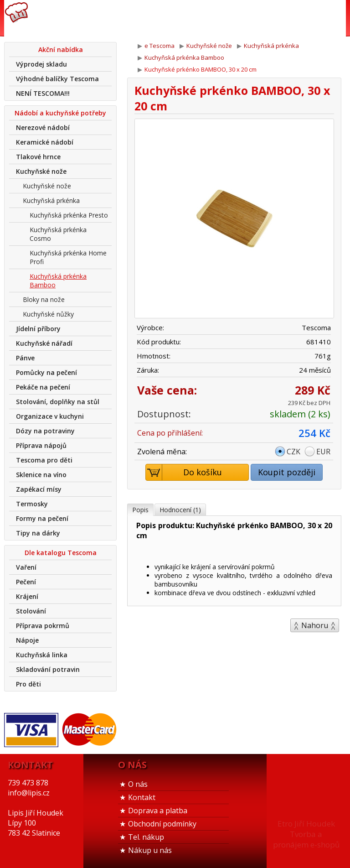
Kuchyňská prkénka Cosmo (58, 234)
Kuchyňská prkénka (51, 200)
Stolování (31, 611)
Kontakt (142, 797)
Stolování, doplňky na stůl (58, 402)
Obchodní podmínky (162, 824)
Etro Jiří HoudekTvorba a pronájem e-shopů (306, 834)
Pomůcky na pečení (46, 372)
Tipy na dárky (38, 533)
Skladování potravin (48, 669)
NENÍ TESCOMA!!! (43, 93)
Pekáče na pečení (43, 387)
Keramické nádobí (45, 142)
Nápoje (27, 640)
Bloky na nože (44, 299)
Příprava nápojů (41, 445)
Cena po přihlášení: (170, 433)
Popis (140, 510)
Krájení (27, 596)
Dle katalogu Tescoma (61, 553)
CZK (293, 452)
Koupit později (287, 472)
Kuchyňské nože (41, 171)
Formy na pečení (42, 518)
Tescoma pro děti (44, 460)
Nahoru (315, 625)
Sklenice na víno (41, 475)
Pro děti (28, 684)
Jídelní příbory (38, 329)
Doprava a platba (158, 811)
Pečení (26, 582)
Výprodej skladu (41, 64)
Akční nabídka (61, 49)
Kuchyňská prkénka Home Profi (68, 257)
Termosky (32, 504)
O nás (138, 784)
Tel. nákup (146, 837)
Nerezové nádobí (43, 127)
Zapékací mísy (39, 489)
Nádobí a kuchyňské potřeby (60, 113)
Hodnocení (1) (180, 510)
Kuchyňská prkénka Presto (69, 215)
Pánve (25, 358)
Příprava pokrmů (43, 626)
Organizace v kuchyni (50, 416)
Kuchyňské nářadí (44, 343)
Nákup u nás (150, 850)
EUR (323, 452)
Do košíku (184, 472)
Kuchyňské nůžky (48, 314)
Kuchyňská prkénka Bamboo (58, 281)
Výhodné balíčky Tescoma (57, 79)
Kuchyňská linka (42, 655)
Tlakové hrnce (38, 157)
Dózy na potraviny (45, 431)
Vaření (26, 567)
